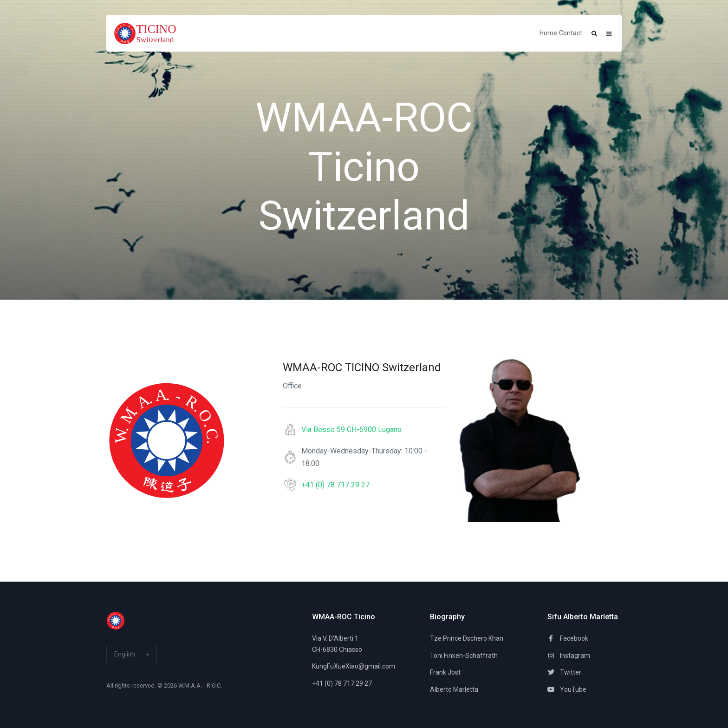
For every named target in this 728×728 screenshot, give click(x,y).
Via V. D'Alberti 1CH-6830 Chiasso (337, 644)
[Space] (149, 33)
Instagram (569, 656)
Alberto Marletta (454, 689)
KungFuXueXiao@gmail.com (349, 666)
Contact (571, 33)
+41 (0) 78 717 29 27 (335, 485)
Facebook (568, 638)
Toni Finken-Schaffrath (464, 656)
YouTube (567, 689)
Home (548, 33)
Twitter (564, 672)
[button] (594, 34)
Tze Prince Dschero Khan (467, 638)
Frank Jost (445, 672)
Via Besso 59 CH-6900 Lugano (351, 430)
